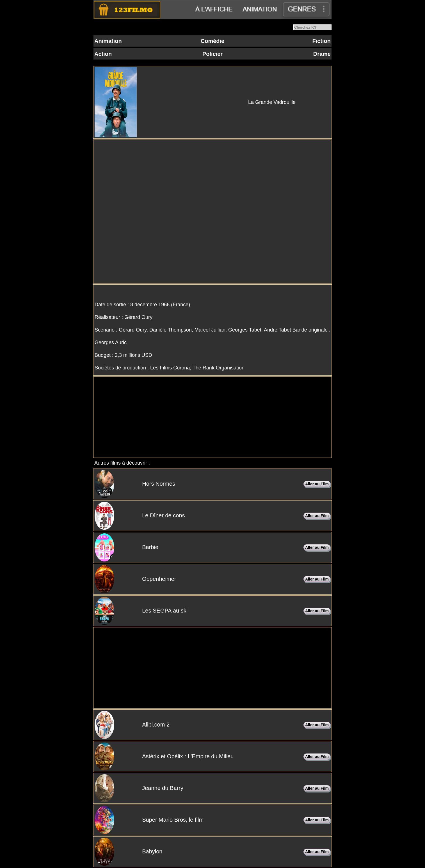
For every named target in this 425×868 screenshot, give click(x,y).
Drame (322, 54)
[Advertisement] (212, 417)
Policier (212, 54)
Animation (108, 41)
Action (103, 54)
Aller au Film (317, 484)
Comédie (212, 41)
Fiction (321, 41)
